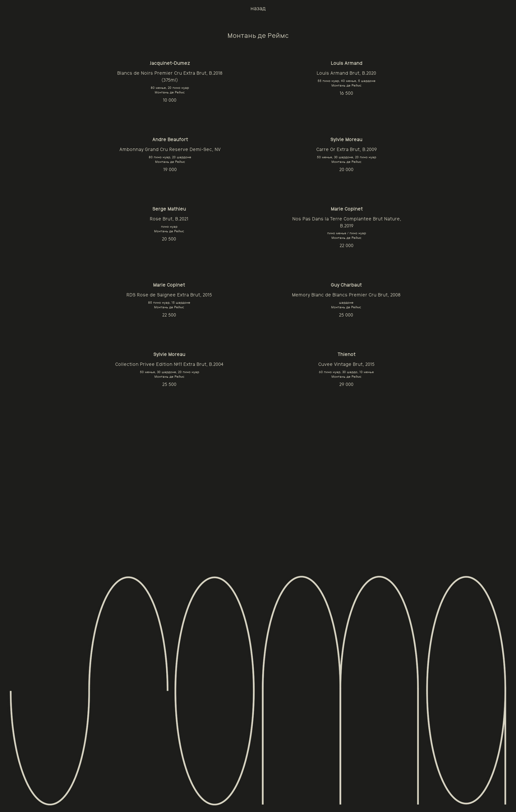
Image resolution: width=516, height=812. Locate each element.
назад (258, 8)
